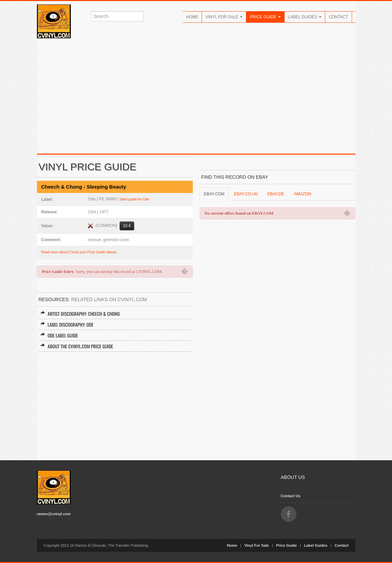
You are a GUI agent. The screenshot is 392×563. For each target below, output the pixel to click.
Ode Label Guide (59, 335)
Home (192, 17)
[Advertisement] (196, 96)
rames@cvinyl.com (54, 514)
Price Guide (265, 17)
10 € (127, 226)
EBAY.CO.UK (246, 194)
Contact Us (291, 496)
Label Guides (305, 17)
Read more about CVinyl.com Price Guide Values (79, 252)
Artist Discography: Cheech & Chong (80, 314)
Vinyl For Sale (224, 17)
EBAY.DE (276, 194)
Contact (338, 17)
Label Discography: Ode (67, 324)
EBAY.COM (214, 194)
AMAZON (302, 194)
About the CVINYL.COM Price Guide (77, 346)
